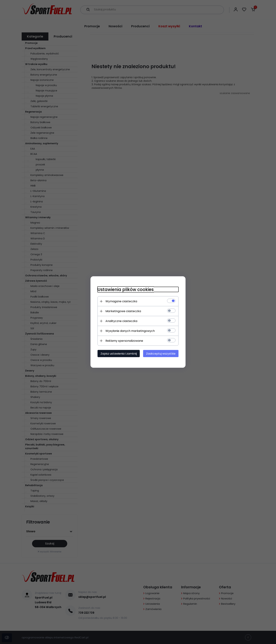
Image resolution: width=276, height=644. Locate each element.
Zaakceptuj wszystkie (161, 354)
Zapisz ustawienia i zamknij (119, 354)
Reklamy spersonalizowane (124, 341)
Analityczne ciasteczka (121, 321)
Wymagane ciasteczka (121, 301)
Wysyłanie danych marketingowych (130, 331)
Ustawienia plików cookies (126, 290)
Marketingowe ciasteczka (123, 311)
